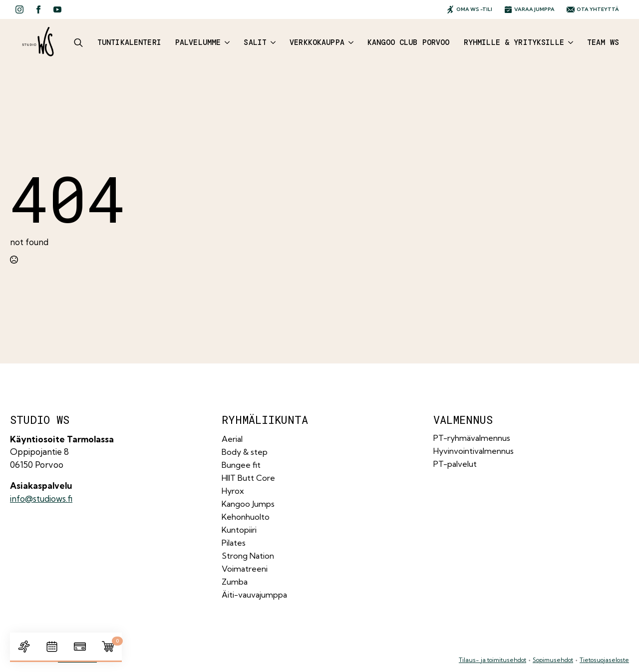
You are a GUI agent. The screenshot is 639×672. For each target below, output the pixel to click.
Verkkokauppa (317, 42)
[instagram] (19, 9)
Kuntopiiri (239, 530)
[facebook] (38, 9)
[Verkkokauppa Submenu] (349, 43)
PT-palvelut (455, 464)
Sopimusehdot (553, 660)
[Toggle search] (78, 42)
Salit (255, 42)
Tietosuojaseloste (604, 660)
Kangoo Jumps (248, 504)
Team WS (603, 42)
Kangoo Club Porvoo (409, 42)
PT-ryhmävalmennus (472, 438)
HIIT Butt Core (248, 478)
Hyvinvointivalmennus (474, 451)
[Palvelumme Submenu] (225, 43)
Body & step (245, 452)
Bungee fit (241, 465)
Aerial (232, 439)
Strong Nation (248, 556)
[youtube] (57, 9)
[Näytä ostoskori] (108, 647)
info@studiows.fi (41, 499)
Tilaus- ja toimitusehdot (492, 660)
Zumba (235, 582)
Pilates (234, 543)
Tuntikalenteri (129, 42)
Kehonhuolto (246, 517)
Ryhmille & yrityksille (514, 42)
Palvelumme (198, 42)
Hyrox (233, 491)
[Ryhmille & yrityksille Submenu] (569, 43)
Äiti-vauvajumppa (254, 595)
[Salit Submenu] (271, 43)
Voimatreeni (245, 569)
